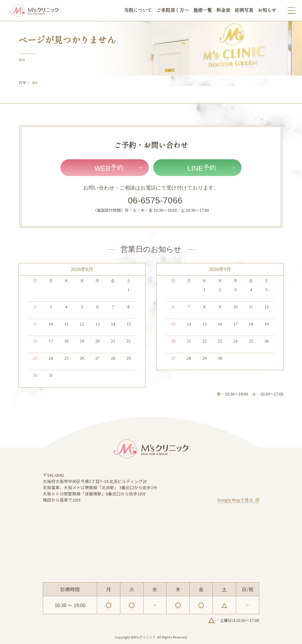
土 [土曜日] (129, 281)
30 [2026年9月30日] (220, 358)
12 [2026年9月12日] (267, 307)
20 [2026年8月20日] (97, 341)
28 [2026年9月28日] (189, 358)
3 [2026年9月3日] (236, 290)
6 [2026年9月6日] (173, 307)
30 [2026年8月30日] (35, 375)
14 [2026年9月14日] (189, 324)
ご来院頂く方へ (173, 10)
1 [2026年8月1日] (129, 290)
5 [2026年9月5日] (267, 290)
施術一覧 (202, 10)
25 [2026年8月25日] (66, 358)
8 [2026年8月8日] (129, 307)
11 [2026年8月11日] (66, 324)
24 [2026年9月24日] (235, 341)
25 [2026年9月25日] (251, 341)
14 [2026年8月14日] (113, 324)
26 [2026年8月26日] (82, 358)
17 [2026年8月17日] (51, 341)
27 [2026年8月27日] (97, 358)
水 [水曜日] (82, 281)
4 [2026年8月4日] (66, 307)
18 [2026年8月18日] (66, 341)
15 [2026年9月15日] (204, 324)
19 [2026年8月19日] (82, 341)
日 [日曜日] (35, 281)
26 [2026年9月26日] (267, 341)
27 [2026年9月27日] (173, 358)
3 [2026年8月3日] (51, 307)
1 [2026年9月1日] (204, 290)
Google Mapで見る (235, 500)
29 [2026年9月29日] (204, 358)
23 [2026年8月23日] (35, 358)
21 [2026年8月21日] (113, 341)
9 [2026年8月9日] (35, 324)
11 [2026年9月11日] (251, 307)
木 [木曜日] (97, 281)
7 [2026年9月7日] (189, 307)
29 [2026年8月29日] (129, 358)
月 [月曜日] (51, 281)
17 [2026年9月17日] (235, 324)
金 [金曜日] (113, 281)
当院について (138, 10)
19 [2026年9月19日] (267, 324)
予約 (109, 168)
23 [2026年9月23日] (220, 341)
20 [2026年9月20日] (173, 341)
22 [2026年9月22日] (204, 341)
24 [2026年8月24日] (51, 358)
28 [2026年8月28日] (113, 358)
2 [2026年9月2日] (220, 290)
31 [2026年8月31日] (51, 375)
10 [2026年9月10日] (235, 307)
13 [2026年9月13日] (173, 324)
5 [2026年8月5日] (82, 307)
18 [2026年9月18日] (251, 324)
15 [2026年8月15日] (129, 324)
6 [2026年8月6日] (98, 307)
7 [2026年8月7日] (113, 307)
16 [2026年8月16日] (35, 341)
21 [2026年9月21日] (189, 341)
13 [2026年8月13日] (97, 324)
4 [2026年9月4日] (251, 290)
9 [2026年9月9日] (220, 307)
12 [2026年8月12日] (82, 324)
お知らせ (267, 10)
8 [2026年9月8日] (204, 307)
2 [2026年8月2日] (35, 307)
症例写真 (244, 10)
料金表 (223, 10)
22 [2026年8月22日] (129, 341)
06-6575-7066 (155, 200)
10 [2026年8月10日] (51, 324)
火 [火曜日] (66, 281)
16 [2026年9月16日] (220, 324)
